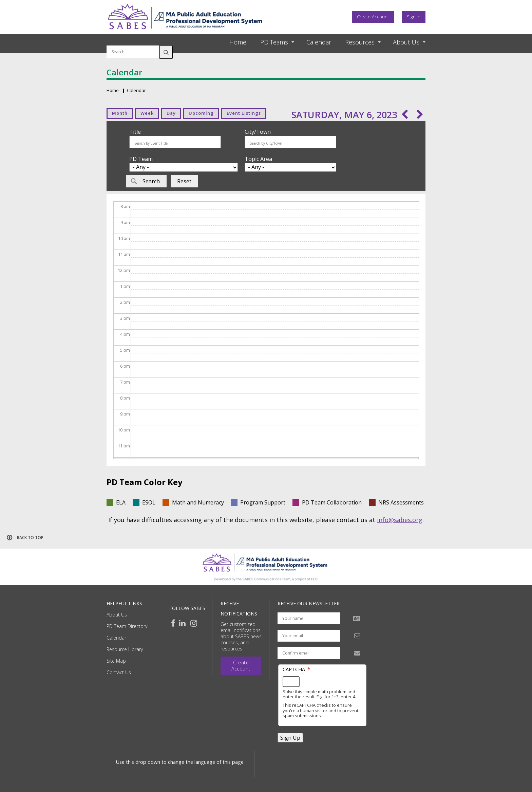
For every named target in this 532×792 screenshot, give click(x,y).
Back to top (30, 538)
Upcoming (201, 113)
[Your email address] (309, 636)
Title (135, 132)
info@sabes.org (400, 520)
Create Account (373, 17)
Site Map (116, 661)
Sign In (414, 17)
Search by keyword (133, 41)
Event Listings (244, 113)
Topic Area (258, 159)
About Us (117, 615)
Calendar (319, 42)
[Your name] (309, 618)
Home (238, 42)
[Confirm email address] (309, 653)
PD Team (141, 159)
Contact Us (119, 672)
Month (120, 113)
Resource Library (125, 649)
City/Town (258, 132)
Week (147, 113)
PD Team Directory (127, 626)
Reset (184, 181)
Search (166, 52)
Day (171, 113)
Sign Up (290, 738)
